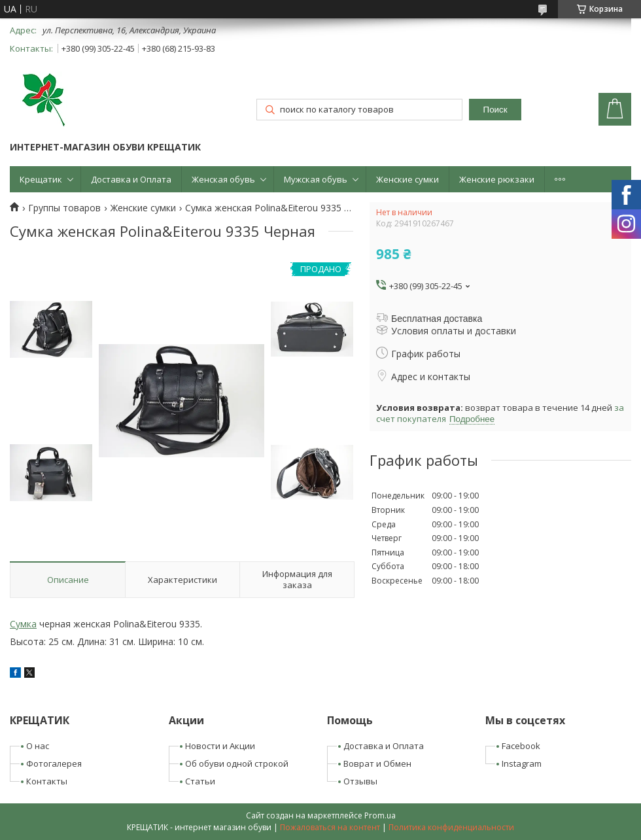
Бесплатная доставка (437, 319)
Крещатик (41, 179)
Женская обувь (223, 179)
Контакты (47, 781)
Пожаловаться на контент (330, 827)
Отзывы (360, 781)
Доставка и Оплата (131, 179)
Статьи (200, 781)
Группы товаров (64, 208)
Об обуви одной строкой (237, 763)
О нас (38, 746)
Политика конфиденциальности (451, 827)
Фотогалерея (54, 763)
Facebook (521, 746)
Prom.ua (380, 815)
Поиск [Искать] (495, 110)
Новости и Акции (220, 746)
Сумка (23, 624)
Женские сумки (407, 179)
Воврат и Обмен (377, 763)
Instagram (522, 763)
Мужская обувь (316, 179)
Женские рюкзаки (497, 179)
